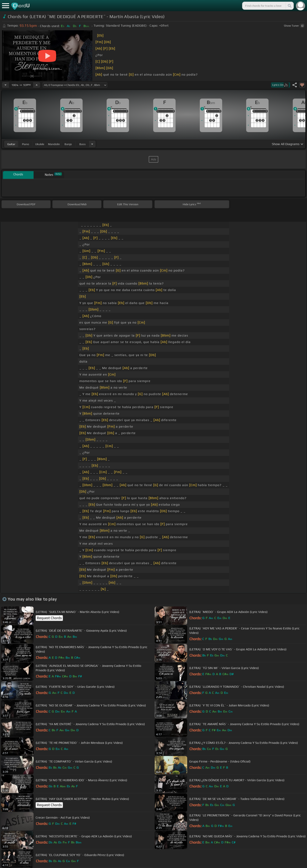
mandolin (54, 144)
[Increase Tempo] (37, 85)
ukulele (40, 144)
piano (26, 144)
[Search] (289, 6)
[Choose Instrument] (92, 144)
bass (82, 144)
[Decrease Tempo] (5, 85)
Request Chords (49, 618)
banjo (68, 144)
